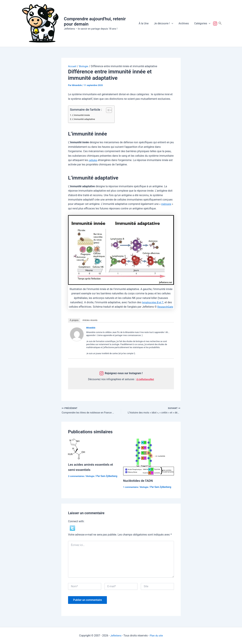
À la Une (144, 23)
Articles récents (90, 320)
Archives (184, 23)
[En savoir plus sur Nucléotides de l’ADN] (149, 457)
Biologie (92, 476)
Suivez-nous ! (216, 24)
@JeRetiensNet (145, 379)
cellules (93, 160)
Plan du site (157, 636)
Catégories (202, 24)
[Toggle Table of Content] (107, 110)
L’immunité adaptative (84, 119)
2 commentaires (77, 476)
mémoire (166, 204)
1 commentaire (131, 487)
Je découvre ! (164, 24)
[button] (172, 24)
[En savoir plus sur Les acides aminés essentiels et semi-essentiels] (76, 449)
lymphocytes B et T (153, 302)
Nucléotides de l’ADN (139, 481)
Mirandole (91, 328)
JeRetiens (115, 636)
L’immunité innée (82, 115)
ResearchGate (165, 307)
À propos (74, 320)
